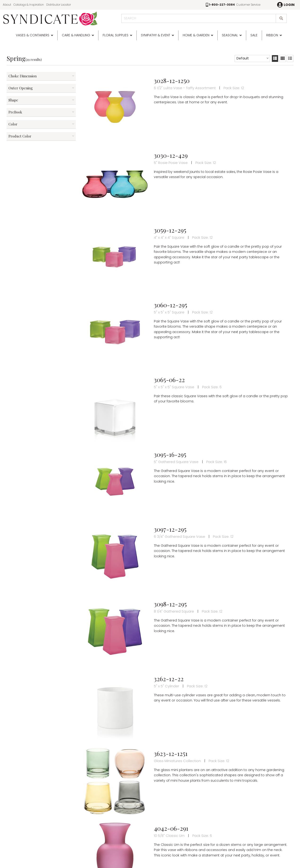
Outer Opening (21, 88)
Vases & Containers (33, 35)
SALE (254, 35)
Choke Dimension (23, 76)
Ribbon (272, 35)
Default (243, 58)
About (7, 5)
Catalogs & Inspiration (29, 5)
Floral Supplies (116, 35)
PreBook (15, 112)
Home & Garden (196, 35)
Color (13, 124)
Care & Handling (76, 35)
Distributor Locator (59, 5)
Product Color (20, 136)
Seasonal (230, 35)
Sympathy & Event (156, 35)
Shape (13, 100)
